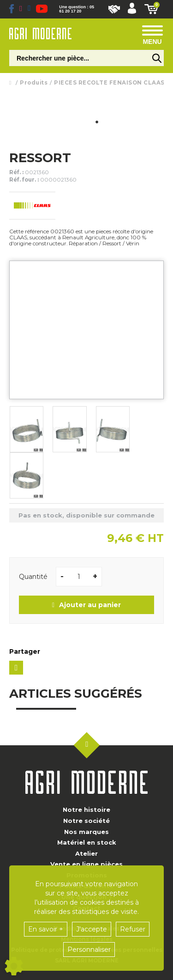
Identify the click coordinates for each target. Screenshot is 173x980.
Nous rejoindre (114, 9)
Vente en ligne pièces (86, 864)
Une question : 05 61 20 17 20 (77, 9)
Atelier (86, 853)
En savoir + (46, 929)
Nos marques (86, 832)
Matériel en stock (87, 842)
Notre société (86, 821)
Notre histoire (86, 810)
